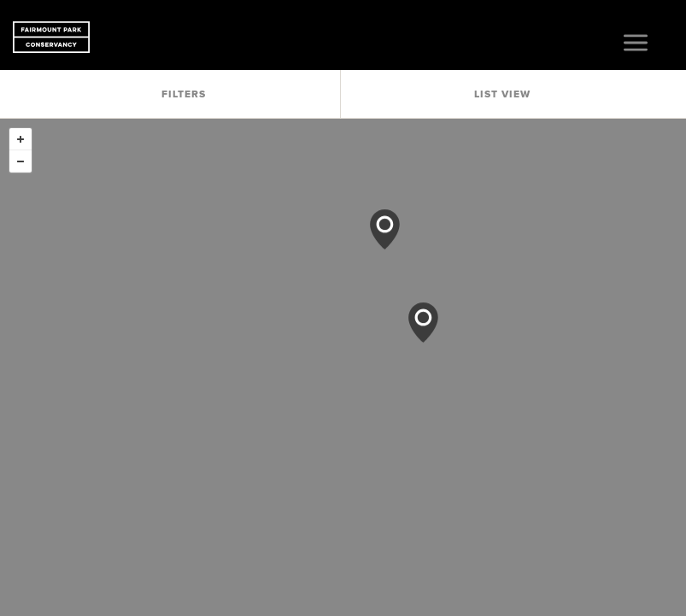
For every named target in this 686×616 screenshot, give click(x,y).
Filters (184, 94)
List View (502, 94)
